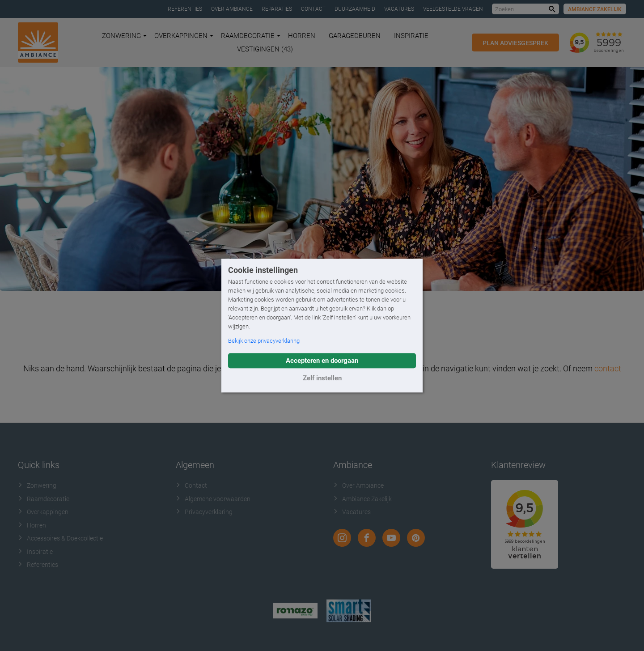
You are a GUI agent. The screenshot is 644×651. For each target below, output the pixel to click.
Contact (313, 9)
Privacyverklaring (204, 512)
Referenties (185, 9)
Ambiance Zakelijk (595, 9)
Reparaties (277, 9)
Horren (302, 36)
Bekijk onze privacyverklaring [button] (264, 341)
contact (608, 368)
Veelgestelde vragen (453, 9)
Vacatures (399, 9)
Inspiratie (411, 36)
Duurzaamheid (355, 9)
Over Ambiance (232, 9)
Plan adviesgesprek (515, 43)
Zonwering (124, 36)
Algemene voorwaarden (213, 499)
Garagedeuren (355, 36)
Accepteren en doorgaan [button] (322, 361)
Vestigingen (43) (265, 49)
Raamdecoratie (251, 36)
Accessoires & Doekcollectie (60, 538)
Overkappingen (184, 36)
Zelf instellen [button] (322, 378)
